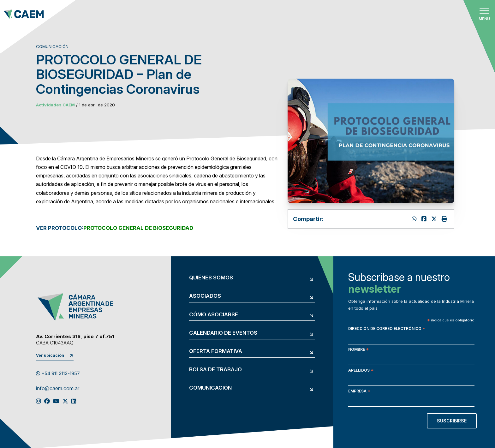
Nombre (358, 350)
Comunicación (210, 388)
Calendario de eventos (223, 333)
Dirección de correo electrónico (387, 329)
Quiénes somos (211, 278)
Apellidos (361, 371)
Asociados (205, 296)
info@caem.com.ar (58, 389)
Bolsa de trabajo (215, 370)
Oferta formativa (216, 351)
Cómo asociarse (214, 315)
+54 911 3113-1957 (58, 373)
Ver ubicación (50, 355)
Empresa (359, 392)
